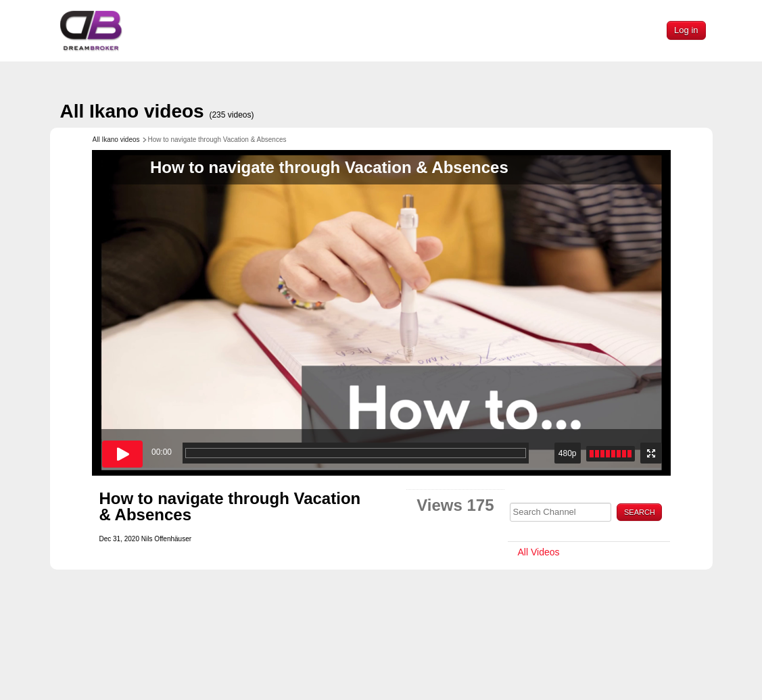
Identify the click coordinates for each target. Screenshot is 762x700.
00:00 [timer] (162, 452)
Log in (686, 30)
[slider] (611, 454)
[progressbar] (356, 453)
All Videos (539, 552)
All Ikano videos (157, 111)
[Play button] (122, 454)
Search (640, 512)
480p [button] (568, 453)
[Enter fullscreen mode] (651, 453)
